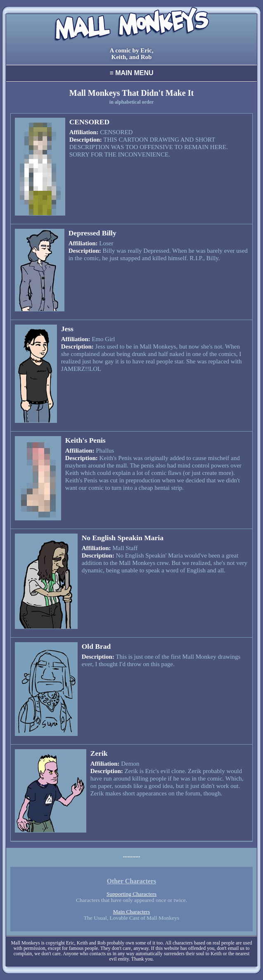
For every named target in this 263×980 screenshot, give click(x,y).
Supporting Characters (131, 894)
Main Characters (132, 912)
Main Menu (131, 73)
